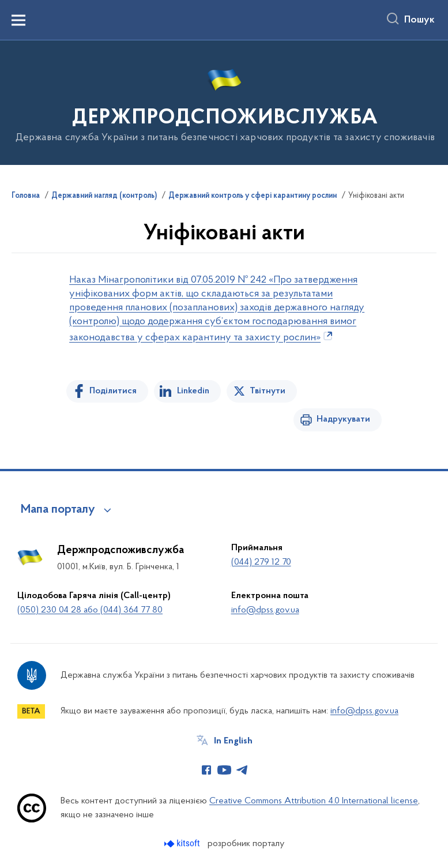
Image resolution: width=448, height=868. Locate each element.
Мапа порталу (58, 510)
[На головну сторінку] (224, 102)
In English (233, 741)
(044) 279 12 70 (261, 562)
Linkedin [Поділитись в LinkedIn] (193, 391)
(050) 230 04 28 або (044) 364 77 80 (90, 610)
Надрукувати (343, 419)
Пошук (419, 20)
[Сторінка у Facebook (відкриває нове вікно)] (206, 770)
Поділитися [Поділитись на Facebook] (113, 391)
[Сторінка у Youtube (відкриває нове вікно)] (224, 770)
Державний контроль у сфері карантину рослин (253, 196)
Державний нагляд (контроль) (104, 196)
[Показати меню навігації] (18, 20)
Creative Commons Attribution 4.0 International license (314, 801)
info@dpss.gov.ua (265, 610)
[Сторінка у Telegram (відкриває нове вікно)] (242, 770)
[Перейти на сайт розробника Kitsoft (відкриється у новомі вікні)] (183, 843)
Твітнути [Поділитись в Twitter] (268, 391)
